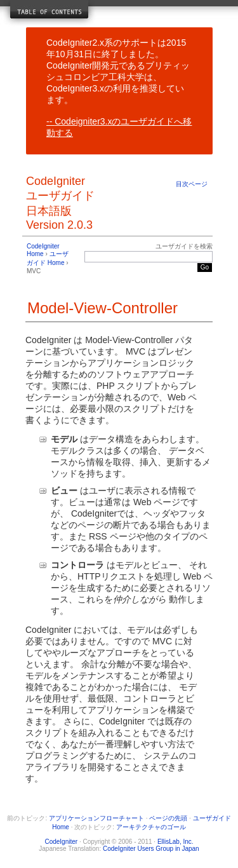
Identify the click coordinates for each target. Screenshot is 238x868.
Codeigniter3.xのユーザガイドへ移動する (119, 127)
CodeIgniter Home (43, 250)
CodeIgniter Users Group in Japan (151, 849)
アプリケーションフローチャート (96, 818)
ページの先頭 (168, 818)
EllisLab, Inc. (175, 842)
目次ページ (192, 184)
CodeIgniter (61, 842)
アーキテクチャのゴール (151, 827)
